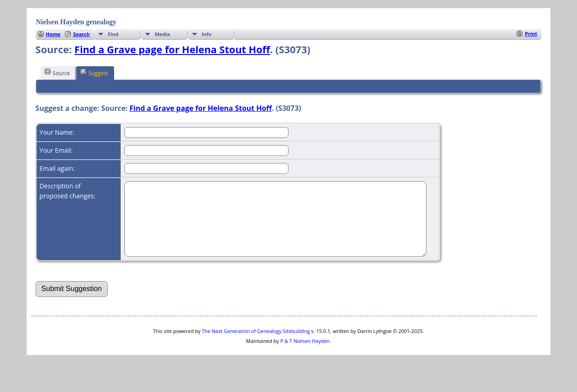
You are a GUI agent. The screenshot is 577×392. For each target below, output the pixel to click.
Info (206, 34)
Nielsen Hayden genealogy (76, 22)
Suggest (94, 73)
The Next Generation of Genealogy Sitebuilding (256, 344)
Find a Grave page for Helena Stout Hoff (172, 49)
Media (162, 34)
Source (57, 73)
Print (531, 34)
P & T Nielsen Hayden (305, 354)
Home (53, 34)
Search (81, 34)
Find (113, 34)
